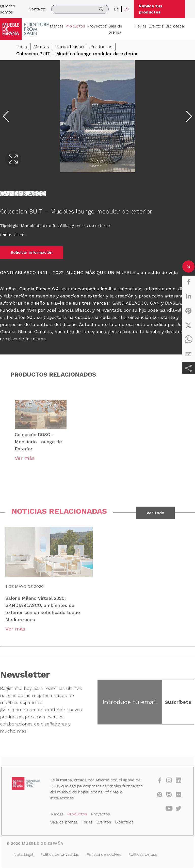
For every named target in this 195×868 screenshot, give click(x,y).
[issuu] (166, 796)
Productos (75, 26)
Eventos (156, 26)
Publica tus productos (151, 9)
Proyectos (97, 26)
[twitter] (188, 325)
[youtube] (166, 810)
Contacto (37, 9)
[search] (80, 9)
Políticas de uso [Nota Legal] (141, 854)
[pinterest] (188, 311)
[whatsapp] (188, 340)
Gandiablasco (70, 46)
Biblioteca (175, 26)
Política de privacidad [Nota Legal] (61, 854)
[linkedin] (188, 296)
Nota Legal (26, 854)
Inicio (22, 46)
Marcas (56, 26)
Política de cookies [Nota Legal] (104, 854)
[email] (188, 354)
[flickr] (175, 796)
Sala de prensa (115, 29)
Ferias (141, 26)
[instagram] (166, 783)
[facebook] (188, 282)
